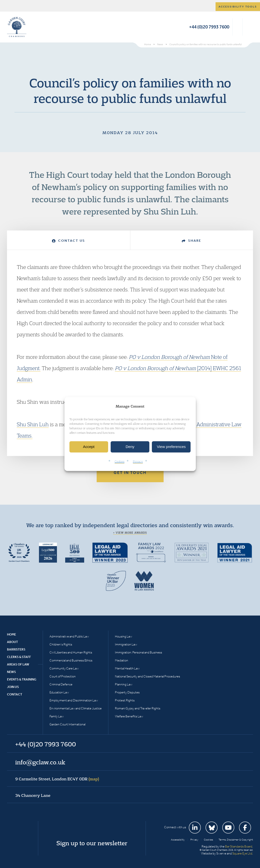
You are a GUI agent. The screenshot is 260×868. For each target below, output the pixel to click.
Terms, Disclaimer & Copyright (236, 840)
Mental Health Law (127, 668)
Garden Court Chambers (17, 27)
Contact (15, 694)
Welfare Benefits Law (129, 716)
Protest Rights (125, 700)
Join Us (13, 687)
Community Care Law (64, 668)
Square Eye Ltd (242, 853)
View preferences (171, 447)
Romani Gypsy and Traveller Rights (138, 708)
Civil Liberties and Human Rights (71, 652)
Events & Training (22, 679)
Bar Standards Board (239, 846)
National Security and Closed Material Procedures (147, 676)
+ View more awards (130, 533)
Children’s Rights (61, 644)
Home (11, 634)
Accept (89, 447)
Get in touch (130, 473)
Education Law (59, 692)
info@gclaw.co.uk (40, 762)
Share (192, 241)
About (12, 642)
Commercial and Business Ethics (71, 660)
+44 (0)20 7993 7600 (209, 27)
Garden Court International (67, 724)
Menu (248, 27)
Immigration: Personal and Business (138, 652)
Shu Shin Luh (33, 424)
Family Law (57, 716)
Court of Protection (63, 676)
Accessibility (178, 840)
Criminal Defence (61, 684)
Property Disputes (127, 692)
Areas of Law (18, 664)
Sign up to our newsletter (92, 843)
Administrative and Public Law (69, 636)
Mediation (122, 660)
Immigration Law (126, 644)
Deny (130, 447)
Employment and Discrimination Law (74, 700)
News (11, 672)
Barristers (16, 649)
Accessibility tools (238, 7)
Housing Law (124, 636)
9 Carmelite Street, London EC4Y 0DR (57, 779)
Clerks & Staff (19, 657)
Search (237, 27)
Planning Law (124, 684)
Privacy (138, 461)
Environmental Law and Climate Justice (76, 708)
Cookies (120, 461)
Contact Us (68, 241)
